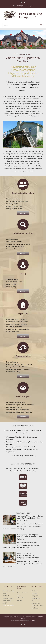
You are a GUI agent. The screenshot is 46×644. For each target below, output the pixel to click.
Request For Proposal (28, 6)
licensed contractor (10, 113)
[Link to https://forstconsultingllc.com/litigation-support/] (23, 388)
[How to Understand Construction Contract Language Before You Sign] (9, 557)
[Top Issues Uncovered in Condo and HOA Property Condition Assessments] (9, 520)
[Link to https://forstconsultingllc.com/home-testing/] (23, 265)
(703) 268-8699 (17, 6)
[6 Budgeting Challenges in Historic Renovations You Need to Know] (9, 539)
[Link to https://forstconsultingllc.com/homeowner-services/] (23, 225)
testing (16, 159)
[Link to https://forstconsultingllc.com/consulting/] (23, 184)
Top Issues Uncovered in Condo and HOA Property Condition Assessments (30, 518)
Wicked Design (30, 621)
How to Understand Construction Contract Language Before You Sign (28, 556)
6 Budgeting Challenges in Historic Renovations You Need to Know (30, 537)
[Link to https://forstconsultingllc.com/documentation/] (23, 347)
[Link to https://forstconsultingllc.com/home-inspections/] (23, 305)
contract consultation (29, 156)
